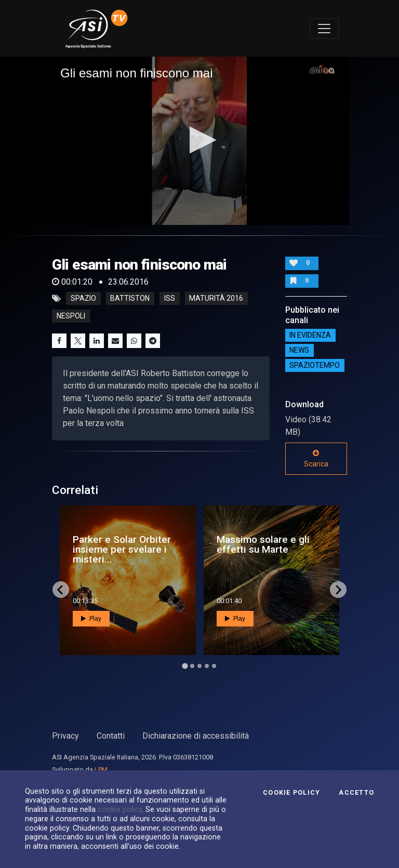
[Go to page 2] (192, 666)
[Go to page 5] (214, 666)
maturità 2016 (216, 299)
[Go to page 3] (199, 666)
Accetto (356, 793)
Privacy (65, 736)
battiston (130, 299)
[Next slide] (338, 590)
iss (170, 299)
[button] (200, 140)
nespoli (71, 316)
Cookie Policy (291, 793)
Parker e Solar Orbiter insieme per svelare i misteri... (122, 549)
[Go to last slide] (61, 590)
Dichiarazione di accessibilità (196, 736)
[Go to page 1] (185, 666)
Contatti (111, 736)
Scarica (316, 459)
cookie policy (120, 809)
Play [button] (91, 619)
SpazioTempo (315, 366)
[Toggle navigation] (324, 29)
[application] (199, 141)
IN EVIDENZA (310, 336)
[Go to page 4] (207, 666)
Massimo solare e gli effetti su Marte (263, 544)
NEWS (299, 351)
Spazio (83, 299)
